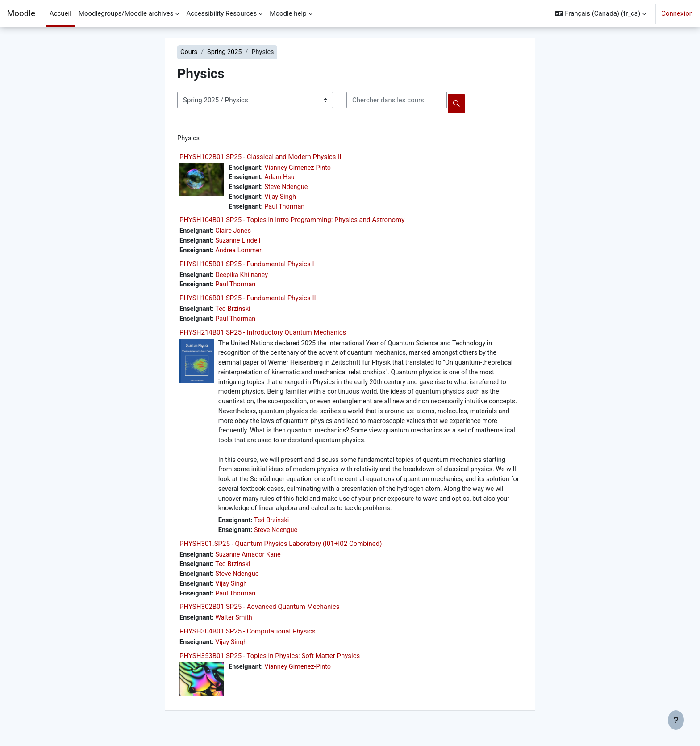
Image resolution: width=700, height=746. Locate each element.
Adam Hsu (281, 179)
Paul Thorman (286, 209)
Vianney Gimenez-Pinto (300, 168)
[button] (601, 13)
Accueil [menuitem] (60, 13)
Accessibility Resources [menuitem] (221, 13)
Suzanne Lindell (240, 243)
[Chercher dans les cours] (397, 101)
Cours (189, 52)
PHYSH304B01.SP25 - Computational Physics (248, 645)
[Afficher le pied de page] (676, 720)
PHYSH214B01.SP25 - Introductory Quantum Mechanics (263, 337)
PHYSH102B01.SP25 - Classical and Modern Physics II (260, 157)
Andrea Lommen (241, 254)
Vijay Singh (282, 199)
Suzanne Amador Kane (250, 566)
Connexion (677, 13)
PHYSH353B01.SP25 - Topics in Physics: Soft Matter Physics (270, 670)
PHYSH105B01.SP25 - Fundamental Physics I (247, 267)
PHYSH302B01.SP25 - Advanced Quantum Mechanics (259, 620)
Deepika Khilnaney (244, 278)
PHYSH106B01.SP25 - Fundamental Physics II (248, 302)
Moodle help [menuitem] (288, 13)
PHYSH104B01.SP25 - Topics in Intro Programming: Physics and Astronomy (292, 222)
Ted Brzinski (235, 313)
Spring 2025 (226, 52)
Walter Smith (235, 631)
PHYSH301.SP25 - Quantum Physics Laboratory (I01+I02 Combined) (281, 555)
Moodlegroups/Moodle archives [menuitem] (126, 13)
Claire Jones (235, 234)
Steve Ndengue (288, 189)
